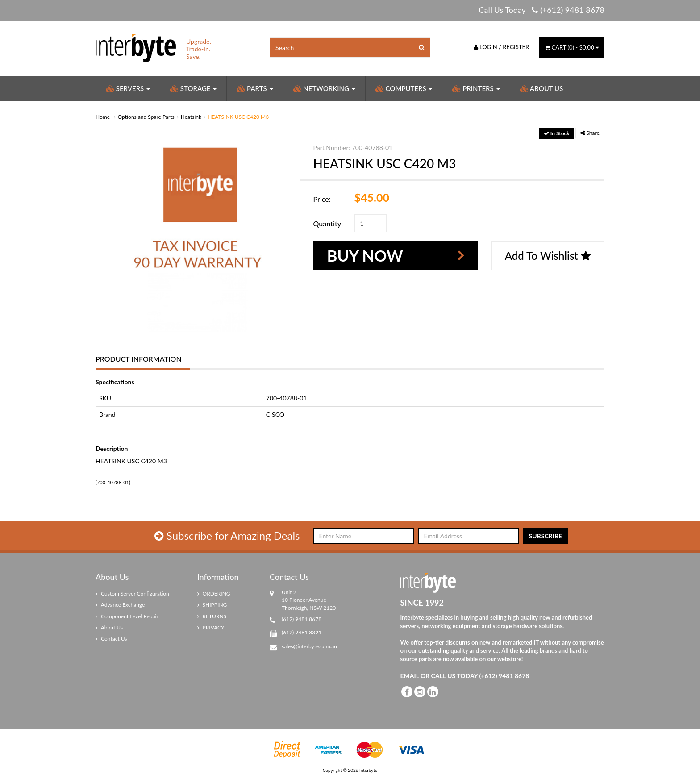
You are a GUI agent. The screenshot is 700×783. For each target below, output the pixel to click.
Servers (128, 88)
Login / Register (502, 47)
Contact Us (111, 639)
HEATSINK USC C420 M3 (238, 117)
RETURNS (212, 616)
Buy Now (365, 255)
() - (572, 47)
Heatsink (191, 117)
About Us (542, 88)
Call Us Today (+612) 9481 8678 (542, 10)
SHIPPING (212, 605)
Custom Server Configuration (132, 593)
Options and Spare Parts (146, 117)
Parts (255, 88)
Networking (324, 88)
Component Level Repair (127, 616)
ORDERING (214, 593)
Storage (193, 88)
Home (103, 117)
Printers (476, 88)
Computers (404, 88)
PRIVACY (211, 627)
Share (590, 133)
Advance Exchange (120, 605)
